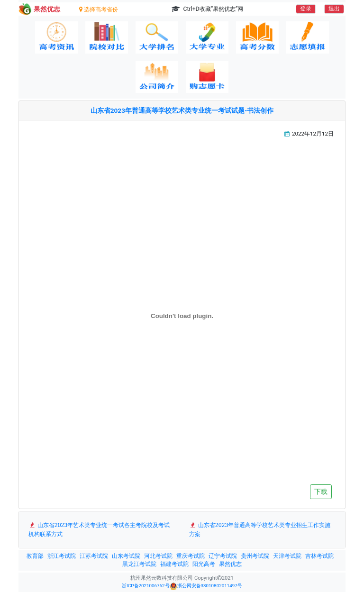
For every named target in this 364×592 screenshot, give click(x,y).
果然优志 (230, 564)
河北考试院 (158, 556)
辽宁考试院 (223, 556)
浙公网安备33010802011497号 (206, 586)
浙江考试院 (62, 556)
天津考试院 (287, 556)
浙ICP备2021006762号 (146, 586)
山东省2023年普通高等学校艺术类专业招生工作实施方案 (260, 529)
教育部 (35, 556)
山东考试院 (126, 556)
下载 (321, 492)
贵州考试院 (255, 556)
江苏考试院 (94, 556)
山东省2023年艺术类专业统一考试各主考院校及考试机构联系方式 (99, 529)
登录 (306, 9)
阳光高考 (204, 564)
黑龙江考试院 (139, 564)
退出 (334, 9)
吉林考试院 (319, 556)
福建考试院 (174, 564)
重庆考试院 (191, 556)
